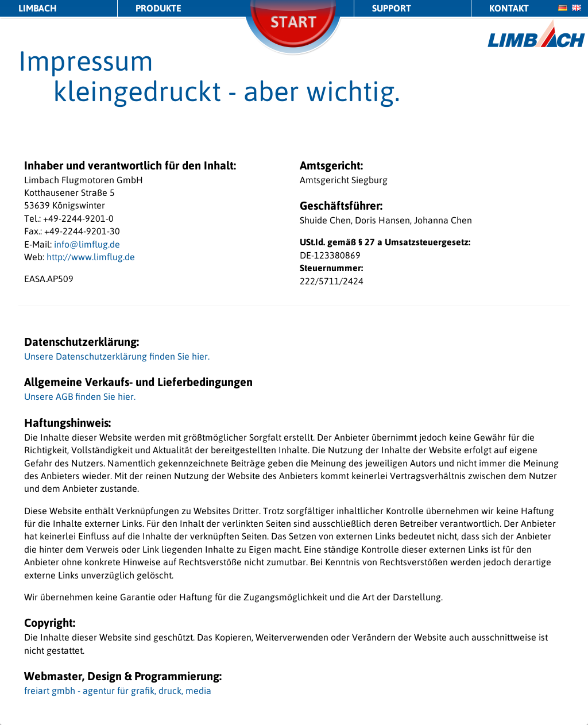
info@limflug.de (87, 244)
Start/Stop (294, 37)
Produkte (158, 8)
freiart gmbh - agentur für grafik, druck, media (118, 691)
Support (392, 8)
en (577, 8)
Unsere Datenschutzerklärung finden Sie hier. (117, 356)
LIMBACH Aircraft (537, 34)
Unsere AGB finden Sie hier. (80, 396)
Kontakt (509, 8)
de (563, 8)
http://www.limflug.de (91, 257)
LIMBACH (38, 8)
